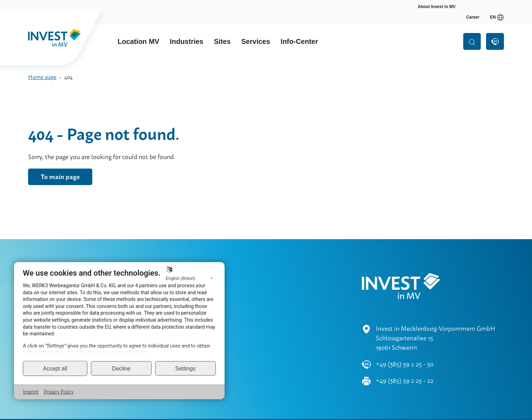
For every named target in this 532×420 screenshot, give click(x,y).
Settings (186, 368)
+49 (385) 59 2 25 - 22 (405, 360)
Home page (42, 77)
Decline (121, 368)
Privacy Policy (59, 392)
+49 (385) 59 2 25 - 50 (405, 344)
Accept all (55, 368)
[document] (119, 314)
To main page (60, 177)
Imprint (31, 392)
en (497, 7)
